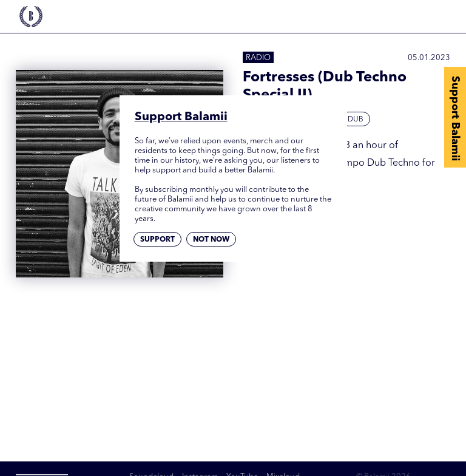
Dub (356, 120)
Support (157, 240)
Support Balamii (455, 118)
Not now (211, 240)
